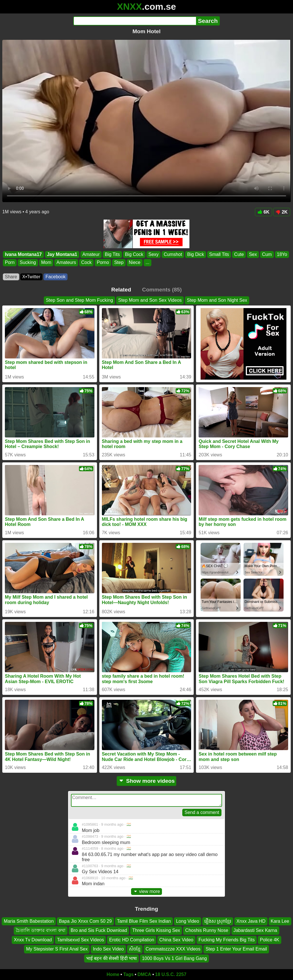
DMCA (144, 974)
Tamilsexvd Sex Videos (80, 940)
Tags (128, 974)
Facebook (56, 277)
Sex (253, 254)
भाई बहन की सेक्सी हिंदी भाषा (111, 958)
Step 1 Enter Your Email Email (236, 949)
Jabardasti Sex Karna (255, 931)
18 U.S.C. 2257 (171, 974)
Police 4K (270, 940)
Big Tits (112, 254)
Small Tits (219, 254)
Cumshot (173, 254)
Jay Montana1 (62, 254)
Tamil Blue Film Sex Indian (144, 921)
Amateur (91, 254)
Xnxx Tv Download (33, 940)
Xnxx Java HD (251, 921)
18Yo (282, 254)
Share (11, 277)
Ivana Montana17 (23, 254)
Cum (267, 254)
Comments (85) (162, 290)
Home (113, 974)
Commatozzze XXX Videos (173, 949)
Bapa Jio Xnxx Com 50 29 (85, 921)
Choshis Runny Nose (207, 931)
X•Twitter (31, 277)
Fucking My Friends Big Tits (227, 940)
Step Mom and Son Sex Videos (150, 300)
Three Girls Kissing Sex (156, 931)
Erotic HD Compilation (131, 940)
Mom (46, 263)
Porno (103, 263)
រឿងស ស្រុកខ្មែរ (218, 921)
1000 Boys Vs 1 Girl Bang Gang (174, 958)
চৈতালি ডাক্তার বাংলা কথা (40, 931)
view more (146, 891)
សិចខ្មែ (135, 949)
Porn (10, 263)
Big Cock (134, 254)
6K (263, 212)
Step (119, 263)
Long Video (188, 921)
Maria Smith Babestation (29, 921)
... (148, 263)
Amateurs (66, 263)
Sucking (28, 263)
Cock (86, 263)
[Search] (135, 21)
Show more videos (147, 781)
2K (282, 212)
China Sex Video (176, 940)
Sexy (154, 254)
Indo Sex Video (108, 949)
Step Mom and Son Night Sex (217, 300)
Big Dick (196, 254)
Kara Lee (280, 921)
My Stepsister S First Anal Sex (57, 949)
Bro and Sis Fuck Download (99, 931)
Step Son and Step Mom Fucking (79, 300)
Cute (239, 254)
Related (121, 290)
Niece (135, 263)
